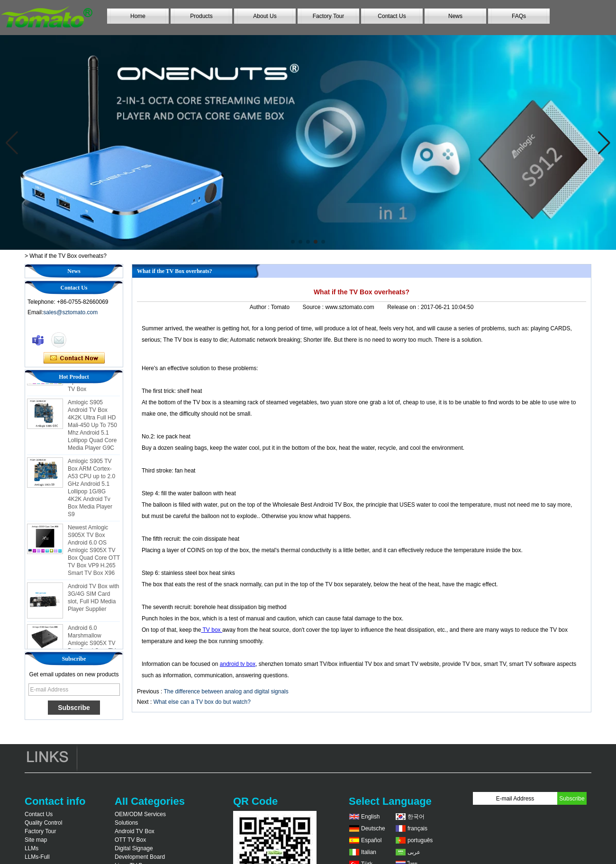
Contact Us (392, 16)
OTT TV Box (130, 840)
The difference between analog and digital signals (226, 691)
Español (371, 840)
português (420, 840)
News (455, 16)
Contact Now (74, 358)
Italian (369, 852)
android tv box (238, 664)
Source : (314, 307)
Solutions (126, 823)
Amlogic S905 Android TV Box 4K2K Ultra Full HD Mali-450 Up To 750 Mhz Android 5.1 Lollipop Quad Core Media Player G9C (92, 433)
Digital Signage (134, 848)
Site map (36, 840)
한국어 (416, 817)
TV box (211, 630)
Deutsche (373, 828)
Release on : (404, 307)
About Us (265, 16)
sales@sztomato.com (70, 312)
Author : (260, 307)
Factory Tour (328, 16)
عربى (414, 852)
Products (201, 16)
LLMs (32, 848)
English (370, 817)
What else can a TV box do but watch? (202, 702)
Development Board (140, 857)
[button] (293, 242)
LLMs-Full (37, 857)
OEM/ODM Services (140, 814)
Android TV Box (135, 831)
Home (138, 16)
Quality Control (43, 823)
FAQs (519, 16)
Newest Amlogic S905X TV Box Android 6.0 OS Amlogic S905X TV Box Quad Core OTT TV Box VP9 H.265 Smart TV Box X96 (94, 558)
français (417, 828)
